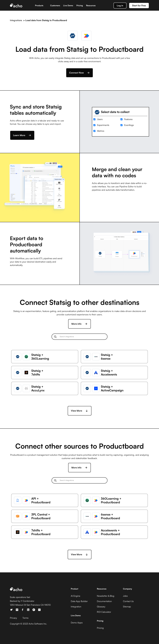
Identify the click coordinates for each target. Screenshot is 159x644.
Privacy (13, 618)
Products (39, 5)
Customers (55, 5)
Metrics (101, 131)
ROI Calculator (104, 612)
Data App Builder (79, 601)
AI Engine (76, 596)
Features (128, 119)
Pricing (80, 5)
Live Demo (68, 5)
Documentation (104, 601)
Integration (76, 607)
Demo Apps (77, 623)
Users (100, 119)
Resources (91, 5)
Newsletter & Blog (106, 596)
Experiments (103, 125)
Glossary (101, 607)
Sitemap (127, 607)
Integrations (16, 20)
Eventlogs (129, 125)
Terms (25, 618)
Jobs (125, 596)
